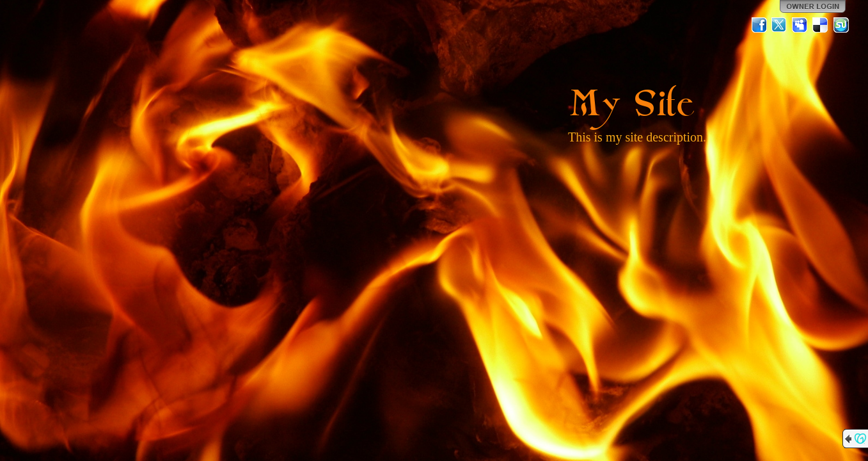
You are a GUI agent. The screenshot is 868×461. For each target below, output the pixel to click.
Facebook (759, 25)
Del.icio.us (821, 25)
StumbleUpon (841, 25)
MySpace (800, 25)
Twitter (780, 25)
